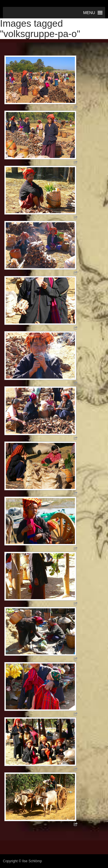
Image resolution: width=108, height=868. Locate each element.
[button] (89, 13)
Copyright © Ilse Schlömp (22, 861)
